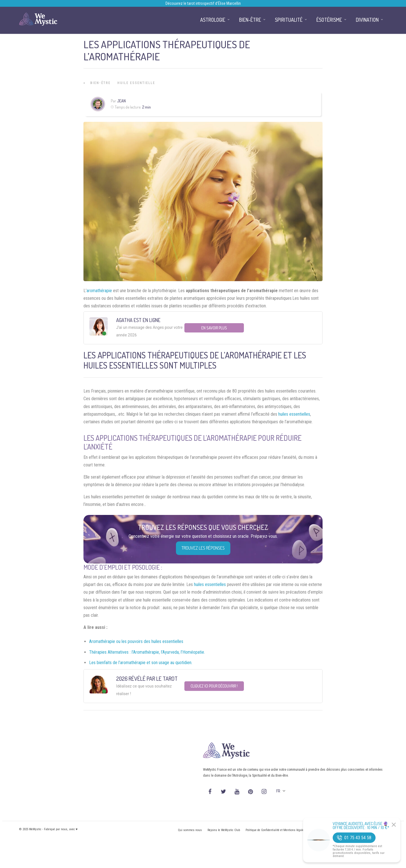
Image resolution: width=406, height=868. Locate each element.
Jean (121, 101)
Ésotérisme (329, 20)
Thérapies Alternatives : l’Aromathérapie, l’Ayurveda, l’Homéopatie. (147, 652)
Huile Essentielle (136, 83)
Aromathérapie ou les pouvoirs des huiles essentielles (136, 641)
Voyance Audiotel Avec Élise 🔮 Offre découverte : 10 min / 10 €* (361, 826)
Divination (367, 20)
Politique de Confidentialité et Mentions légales (276, 830)
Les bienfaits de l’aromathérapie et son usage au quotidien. (141, 663)
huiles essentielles (294, 414)
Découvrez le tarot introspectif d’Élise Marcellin (203, 3)
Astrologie (213, 20)
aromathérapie (99, 291)
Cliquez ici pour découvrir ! (214, 686)
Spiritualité (289, 20)
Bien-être (100, 83)
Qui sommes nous (190, 830)
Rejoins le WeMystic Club (224, 830)
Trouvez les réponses (203, 548)
